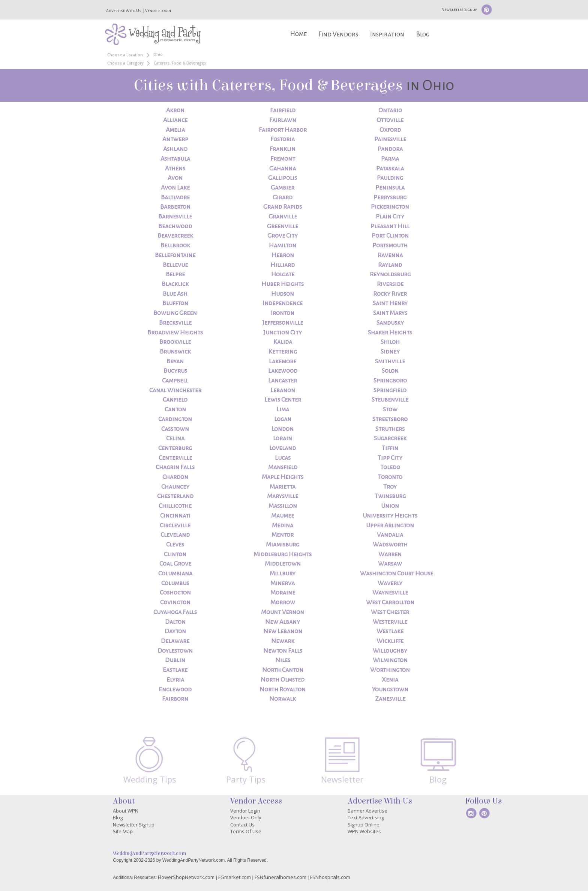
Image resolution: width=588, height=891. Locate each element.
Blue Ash (175, 294)
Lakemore (283, 361)
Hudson (283, 294)
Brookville (175, 342)
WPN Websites (364, 831)
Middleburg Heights (283, 554)
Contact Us (242, 825)
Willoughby (390, 651)
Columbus (175, 583)
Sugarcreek (390, 438)
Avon (175, 178)
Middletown (283, 564)
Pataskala (390, 169)
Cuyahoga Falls (175, 612)
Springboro (390, 381)
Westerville (390, 622)
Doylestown (175, 651)
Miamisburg (283, 545)
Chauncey (175, 487)
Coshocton (175, 593)
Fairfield (283, 110)
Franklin (283, 149)
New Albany (283, 622)
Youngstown (390, 689)
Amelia (175, 130)
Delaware (175, 641)
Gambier (283, 188)
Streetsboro (390, 419)
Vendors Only (246, 817)
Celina (175, 438)
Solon (390, 371)
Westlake (390, 631)
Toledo (390, 467)
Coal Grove (175, 564)
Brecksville (175, 323)
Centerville (175, 458)
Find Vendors (338, 34)
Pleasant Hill (390, 226)
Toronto (390, 477)
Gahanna (283, 169)
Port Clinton (390, 236)
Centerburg (175, 448)
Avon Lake (175, 188)
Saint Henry (390, 303)
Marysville (283, 496)
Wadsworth (390, 545)
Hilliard (283, 265)
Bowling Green (175, 313)
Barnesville (175, 217)
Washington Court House (397, 573)
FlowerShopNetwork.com (186, 877)
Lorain (283, 438)
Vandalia (390, 535)
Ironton (283, 313)
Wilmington (390, 660)
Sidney (390, 352)
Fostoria (283, 139)
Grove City (283, 236)
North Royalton (283, 689)
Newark (283, 641)
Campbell (175, 381)
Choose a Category (125, 63)
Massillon (283, 506)
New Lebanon (283, 631)
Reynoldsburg (390, 274)
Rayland (390, 265)
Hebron (283, 255)
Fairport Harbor (283, 130)
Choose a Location (125, 55)
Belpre (175, 274)
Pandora (390, 149)
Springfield (390, 390)
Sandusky (390, 323)
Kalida (283, 342)
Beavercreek (175, 236)
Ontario (390, 110)
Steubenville (390, 400)
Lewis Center (283, 400)
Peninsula (390, 188)
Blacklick (175, 284)
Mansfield (283, 467)
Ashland (175, 149)
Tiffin (390, 448)
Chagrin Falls (175, 467)
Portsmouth (390, 245)
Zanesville (390, 699)
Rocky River (390, 294)
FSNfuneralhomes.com (280, 877)
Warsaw (390, 564)
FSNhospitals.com (330, 877)
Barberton (175, 207)
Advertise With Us (124, 11)
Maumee (283, 516)
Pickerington (390, 207)
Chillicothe (175, 506)
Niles (283, 660)
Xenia (390, 680)
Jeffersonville (283, 323)
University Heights (390, 516)
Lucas (283, 458)
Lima (283, 409)
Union (390, 506)
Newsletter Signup (459, 9)
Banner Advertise (367, 811)
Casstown (175, 429)
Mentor (283, 535)
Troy (390, 487)
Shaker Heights (390, 333)
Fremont (283, 159)
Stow (390, 409)
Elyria (175, 680)
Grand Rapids (283, 207)
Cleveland (175, 535)
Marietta (283, 487)
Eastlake (175, 670)
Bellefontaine (175, 255)
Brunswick (175, 352)
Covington (175, 602)
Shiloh (390, 342)
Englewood (175, 689)
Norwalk (283, 699)
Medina (283, 525)
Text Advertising (366, 817)
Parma (390, 159)
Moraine (283, 593)
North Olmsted (283, 680)
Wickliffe (390, 641)
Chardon (175, 477)
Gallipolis (283, 178)
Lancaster (283, 381)
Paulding (390, 178)
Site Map (123, 831)
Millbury (283, 573)
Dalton (175, 622)
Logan (283, 419)
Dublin (175, 660)
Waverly (390, 583)
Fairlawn (283, 120)
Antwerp (175, 139)
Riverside (390, 284)
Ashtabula (175, 159)
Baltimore (175, 197)
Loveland (283, 448)
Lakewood (283, 371)
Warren (390, 554)
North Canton (283, 670)
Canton (175, 409)
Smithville (390, 361)
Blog (423, 34)
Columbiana (175, 573)
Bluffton (175, 303)
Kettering (283, 352)
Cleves (175, 545)
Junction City (283, 333)
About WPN (126, 811)
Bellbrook (175, 245)
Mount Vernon (283, 612)
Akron (175, 110)
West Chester (390, 612)
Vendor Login (158, 11)
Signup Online (364, 825)
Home (298, 34)
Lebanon (283, 390)
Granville (283, 217)
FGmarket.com (235, 877)
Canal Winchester (175, 390)
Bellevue (175, 265)
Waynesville (390, 593)
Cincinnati (175, 516)
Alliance (175, 120)
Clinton (175, 554)
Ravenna (390, 255)
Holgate (283, 274)
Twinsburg (390, 496)
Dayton (175, 631)
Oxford (390, 130)
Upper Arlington (390, 525)
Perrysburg (390, 197)
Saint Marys (390, 313)
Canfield (175, 400)
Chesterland (175, 496)
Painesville (390, 139)
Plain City (390, 217)
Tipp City (390, 458)
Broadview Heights (175, 333)
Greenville (283, 226)
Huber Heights (283, 284)
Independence (283, 303)
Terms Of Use (246, 831)
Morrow (283, 602)
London (283, 429)
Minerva (283, 583)
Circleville (175, 525)
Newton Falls (283, 651)
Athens (175, 169)
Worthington (390, 670)
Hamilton (283, 245)
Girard (283, 197)
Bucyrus (175, 371)
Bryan (175, 361)
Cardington (175, 419)
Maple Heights (283, 477)
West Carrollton (390, 602)
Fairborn (175, 699)
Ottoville (390, 120)
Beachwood (175, 226)
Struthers (390, 429)
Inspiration (387, 34)
